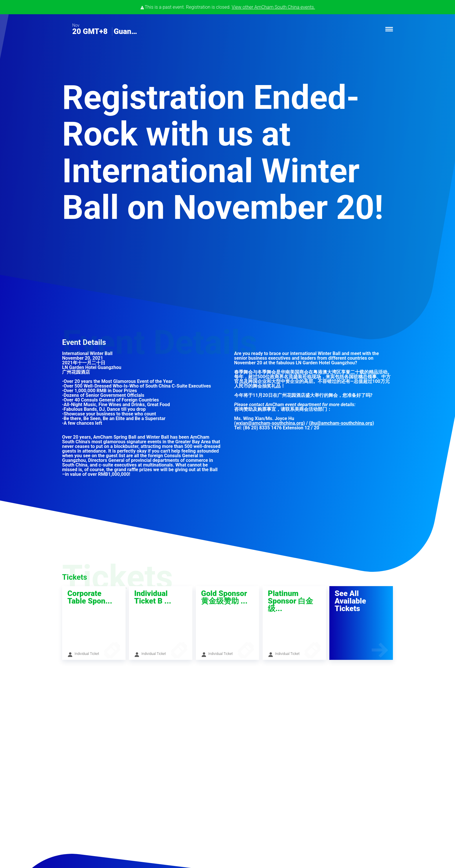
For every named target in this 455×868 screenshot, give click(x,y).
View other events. (273, 7)
